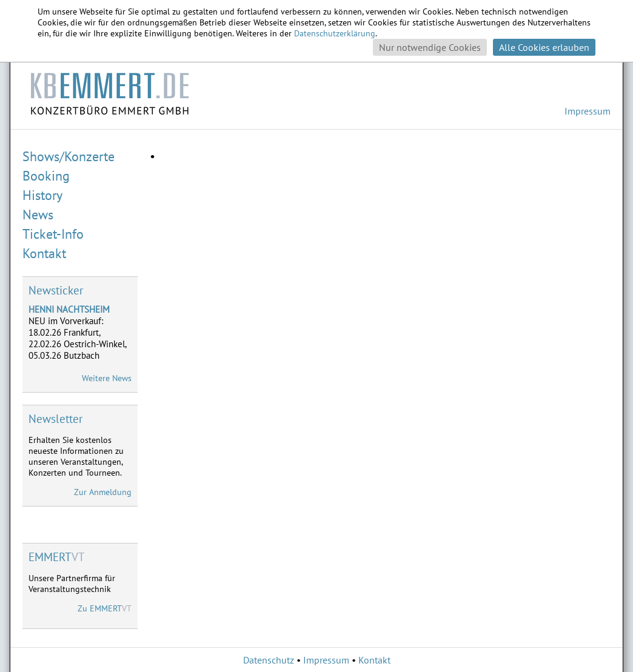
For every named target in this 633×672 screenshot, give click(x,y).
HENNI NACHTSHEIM (69, 309)
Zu (105, 608)
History (42, 195)
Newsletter (55, 419)
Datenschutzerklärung (335, 33)
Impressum (588, 111)
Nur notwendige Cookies (430, 47)
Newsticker (56, 290)
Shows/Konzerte (69, 156)
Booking (46, 176)
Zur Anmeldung (103, 492)
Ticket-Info (53, 234)
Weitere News (107, 378)
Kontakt (44, 253)
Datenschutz (269, 660)
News (38, 215)
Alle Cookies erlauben (544, 47)
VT (57, 557)
